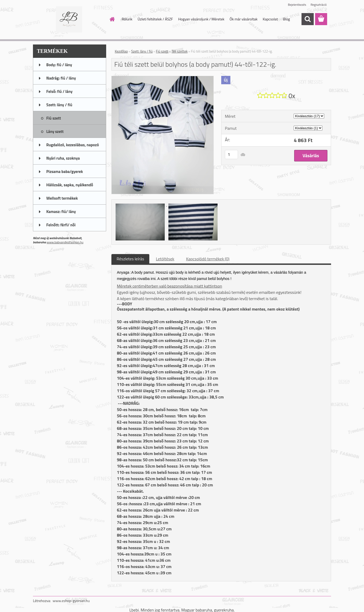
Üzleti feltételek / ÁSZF (155, 19)
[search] (308, 19)
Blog (286, 19)
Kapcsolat (270, 19)
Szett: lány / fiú (142, 51)
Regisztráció (319, 5)
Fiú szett (162, 51)
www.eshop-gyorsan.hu (71, 601)
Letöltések (165, 259)
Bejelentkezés (297, 5)
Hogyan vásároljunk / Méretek (201, 19)
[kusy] (231, 155)
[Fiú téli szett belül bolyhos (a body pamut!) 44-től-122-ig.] (163, 78)
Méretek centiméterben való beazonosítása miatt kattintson (169, 286)
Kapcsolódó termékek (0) (208, 259)
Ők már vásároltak (244, 19)
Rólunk (127, 19)
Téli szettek (180, 51)
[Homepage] (112, 19)
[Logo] (69, 19)
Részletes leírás (130, 259)
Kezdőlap (121, 51)
